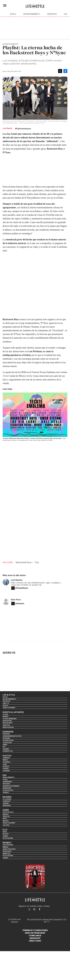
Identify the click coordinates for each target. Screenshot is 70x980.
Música (5, 705)
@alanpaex (20, 604)
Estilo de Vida (8, 856)
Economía (6, 738)
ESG (4, 747)
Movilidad (6, 784)
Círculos (6, 816)
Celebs (5, 836)
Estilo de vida (8, 838)
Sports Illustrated (13, 712)
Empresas (6, 734)
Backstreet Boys (24, 562)
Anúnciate (35, 938)
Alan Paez (16, 600)
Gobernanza (7, 782)
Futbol (5, 714)
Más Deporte (8, 723)
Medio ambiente (9, 777)
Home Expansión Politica (12, 736)
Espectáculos (8, 812)
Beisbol (6, 716)
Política (7, 756)
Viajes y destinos (9, 849)
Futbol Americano (10, 719)
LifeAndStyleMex (42, 910)
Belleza (6, 821)
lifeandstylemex (37, 910)
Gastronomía (8, 845)
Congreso (7, 762)
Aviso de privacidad (35, 933)
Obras (5, 745)
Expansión (8, 732)
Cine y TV (6, 703)
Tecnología (7, 743)
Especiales (7, 805)
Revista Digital (8, 727)
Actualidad (7, 799)
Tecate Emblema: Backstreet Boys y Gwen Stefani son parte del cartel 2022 (32, 438)
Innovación (7, 788)
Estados (6, 766)
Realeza (6, 814)
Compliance (35, 936)
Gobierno (6, 758)
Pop (37, 562)
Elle (5, 830)
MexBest (7, 843)
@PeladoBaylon (24, 129)
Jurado (5, 858)
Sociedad (6, 771)
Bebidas (6, 847)
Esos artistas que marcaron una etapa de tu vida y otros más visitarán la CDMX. (34, 439)
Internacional (8, 740)
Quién (6, 810)
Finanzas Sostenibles (11, 786)
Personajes (7, 851)
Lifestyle (6, 725)
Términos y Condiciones (35, 930)
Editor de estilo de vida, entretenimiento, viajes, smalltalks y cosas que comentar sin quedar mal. (36, 584)
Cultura (6, 825)
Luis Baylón (17, 580)
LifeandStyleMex (30, 910)
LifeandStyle (8, 751)
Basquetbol (7, 721)
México (5, 760)
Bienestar (6, 853)
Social (5, 779)
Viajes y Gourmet (9, 708)
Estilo (13, 14)
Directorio (35, 941)
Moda (5, 819)
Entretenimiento (32, 14)
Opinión (6, 768)
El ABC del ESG (8, 790)
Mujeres (6, 749)
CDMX (5, 764)
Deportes (52, 14)
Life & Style (9, 695)
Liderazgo (7, 801)
